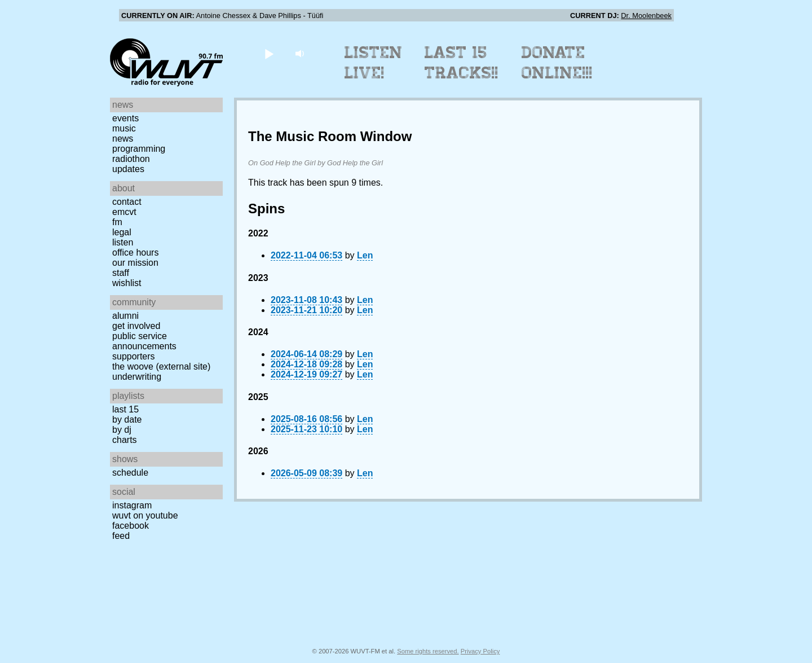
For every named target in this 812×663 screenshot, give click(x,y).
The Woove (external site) (161, 366)
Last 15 (125, 409)
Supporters (134, 356)
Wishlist (127, 283)
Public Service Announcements (144, 341)
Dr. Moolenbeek (646, 16)
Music (124, 128)
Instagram (132, 505)
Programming (139, 149)
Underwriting (137, 377)
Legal (122, 232)
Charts (125, 440)
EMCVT (124, 212)
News (123, 139)
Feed (121, 536)
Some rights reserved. (428, 651)
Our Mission (135, 263)
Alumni (125, 316)
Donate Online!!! (557, 63)
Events (125, 118)
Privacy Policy (480, 651)
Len (365, 255)
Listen (123, 242)
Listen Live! (374, 63)
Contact (127, 202)
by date (127, 420)
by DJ (122, 430)
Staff (121, 273)
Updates (128, 169)
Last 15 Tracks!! (462, 63)
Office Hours (135, 253)
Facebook (131, 526)
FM (117, 222)
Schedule (130, 473)
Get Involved (136, 326)
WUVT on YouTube (145, 515)
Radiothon (131, 159)
